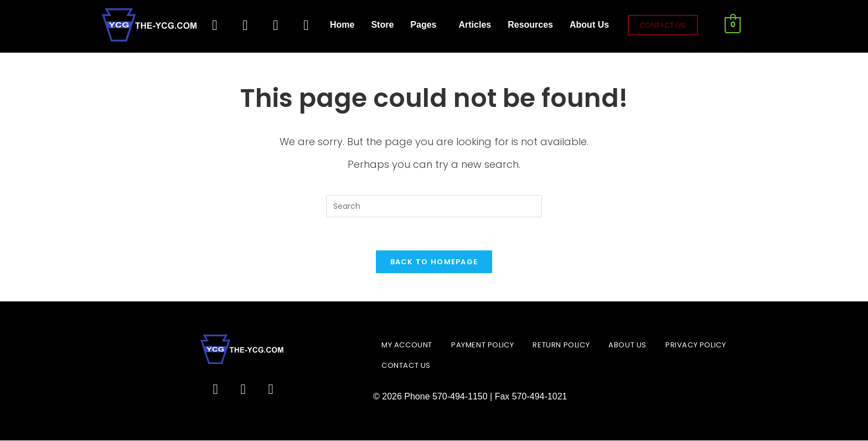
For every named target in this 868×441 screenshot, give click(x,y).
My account (407, 345)
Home (342, 25)
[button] (426, 25)
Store (382, 25)
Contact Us (406, 366)
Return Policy (561, 345)
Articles (475, 25)
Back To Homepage (434, 262)
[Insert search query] (434, 206)
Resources (530, 25)
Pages (423, 25)
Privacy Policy (696, 345)
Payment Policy (482, 345)
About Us (589, 25)
